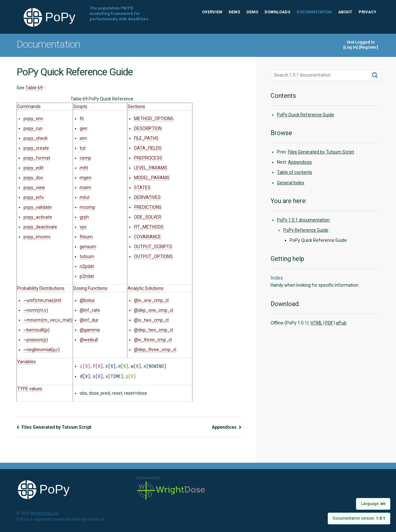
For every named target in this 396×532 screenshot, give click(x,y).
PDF (329, 323)
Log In (351, 47)
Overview (212, 12)
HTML (316, 323)
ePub (341, 323)
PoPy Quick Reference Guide (305, 115)
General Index (291, 183)
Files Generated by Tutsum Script (54, 427)
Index (277, 278)
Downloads (277, 12)
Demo (252, 12)
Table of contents (295, 172)
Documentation (314, 12)
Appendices (227, 427)
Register (369, 47)
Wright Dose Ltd (171, 491)
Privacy (367, 12)
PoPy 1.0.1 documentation (303, 220)
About (345, 12)
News (234, 12)
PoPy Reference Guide (306, 230)
